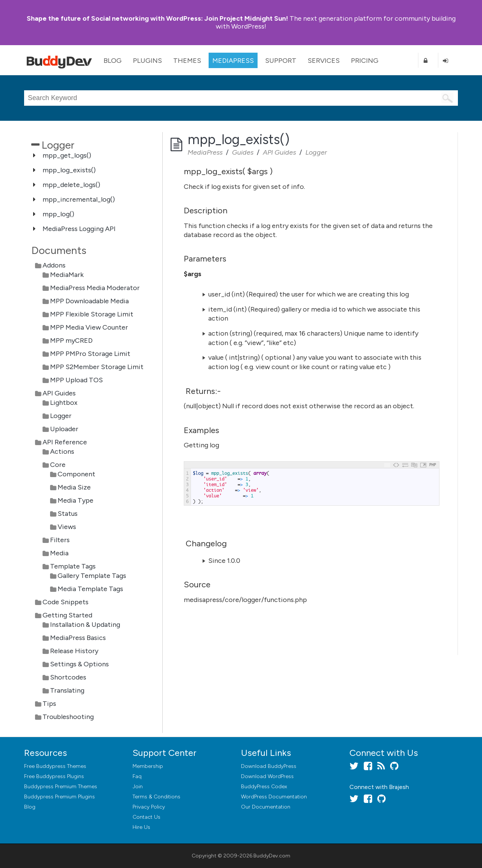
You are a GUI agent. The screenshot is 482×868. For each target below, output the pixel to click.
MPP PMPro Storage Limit (90, 354)
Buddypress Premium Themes (61, 787)
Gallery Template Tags (92, 576)
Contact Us (146, 817)
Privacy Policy (149, 807)
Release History (74, 651)
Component (76, 474)
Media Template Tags (90, 589)
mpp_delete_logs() (71, 185)
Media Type (76, 500)
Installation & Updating (85, 625)
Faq (137, 776)
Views (67, 527)
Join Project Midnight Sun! (157, 18)
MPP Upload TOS (76, 380)
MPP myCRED (71, 341)
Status (68, 514)
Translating (67, 690)
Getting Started (67, 615)
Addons (54, 265)
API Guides (59, 393)
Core (58, 465)
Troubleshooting (68, 717)
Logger (61, 416)
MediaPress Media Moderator (95, 288)
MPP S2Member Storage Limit (97, 367)
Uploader (64, 429)
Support (281, 61)
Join (138, 787)
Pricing (365, 61)
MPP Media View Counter (89, 327)
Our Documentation (266, 807)
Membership (148, 766)
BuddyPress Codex (264, 787)
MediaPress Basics (78, 638)
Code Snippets (66, 602)
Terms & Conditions (156, 797)
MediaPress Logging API (79, 229)
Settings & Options (79, 664)
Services (324, 61)
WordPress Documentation (274, 797)
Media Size (74, 487)
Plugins (147, 61)
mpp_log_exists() (69, 170)
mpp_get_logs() (67, 155)
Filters (60, 540)
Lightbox (64, 403)
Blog (113, 61)
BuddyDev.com (272, 856)
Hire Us (141, 827)
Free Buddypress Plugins (54, 776)
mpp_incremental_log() (79, 199)
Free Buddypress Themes (55, 766)
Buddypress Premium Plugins (59, 797)
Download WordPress (267, 776)
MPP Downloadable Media (89, 301)
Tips (49, 704)
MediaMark (67, 275)
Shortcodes (68, 677)
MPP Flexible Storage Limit (92, 314)
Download (269, 766)
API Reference (65, 442)
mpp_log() (58, 214)
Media (59, 553)
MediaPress (233, 61)
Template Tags (73, 566)
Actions (62, 451)
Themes (187, 61)
